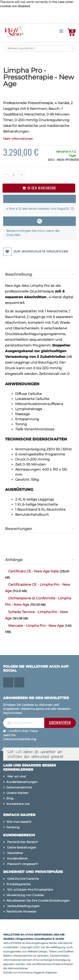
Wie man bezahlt (19, 822)
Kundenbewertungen (22, 782)
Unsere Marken (17, 793)
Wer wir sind (16, 776)
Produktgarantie (18, 884)
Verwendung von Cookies (25, 895)
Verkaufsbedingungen (23, 906)
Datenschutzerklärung (20, 739)
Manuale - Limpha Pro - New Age (36, 626)
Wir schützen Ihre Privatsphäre (30, 890)
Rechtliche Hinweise (21, 912)
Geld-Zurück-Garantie (23, 879)
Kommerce (25, 973)
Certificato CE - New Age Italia (34, 571)
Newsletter (15, 853)
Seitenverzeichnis (19, 787)
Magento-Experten (45, 973)
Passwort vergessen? (23, 864)
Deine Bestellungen (22, 847)
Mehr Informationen (18, 139)
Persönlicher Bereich (23, 842)
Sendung (13, 827)
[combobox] (41, 48)
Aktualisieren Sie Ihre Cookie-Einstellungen (38, 901)
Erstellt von (11, 973)
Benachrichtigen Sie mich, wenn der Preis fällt (33, 233)
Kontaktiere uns (18, 804)
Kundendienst (17, 858)
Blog (10, 798)
